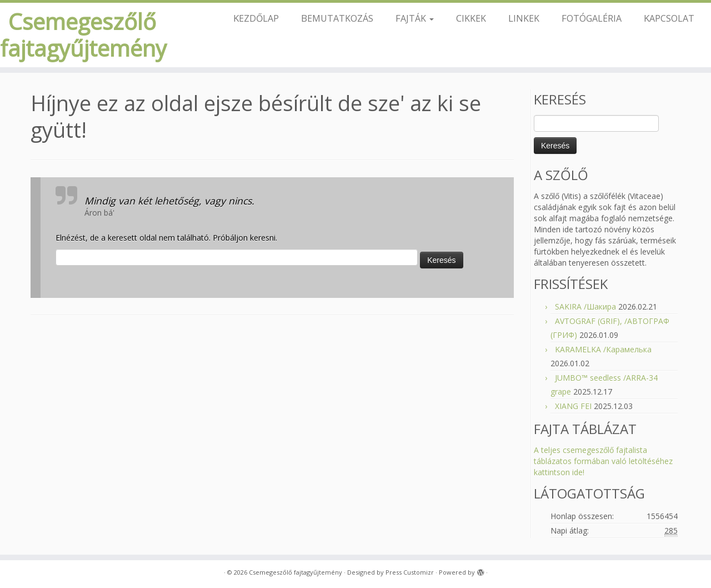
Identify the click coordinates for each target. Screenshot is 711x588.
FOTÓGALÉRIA (592, 18)
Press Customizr (410, 572)
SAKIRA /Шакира (585, 307)
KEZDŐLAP (256, 18)
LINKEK (524, 18)
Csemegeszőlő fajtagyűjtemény (82, 35)
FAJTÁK (415, 18)
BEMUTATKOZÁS (337, 18)
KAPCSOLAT (669, 18)
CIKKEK (471, 18)
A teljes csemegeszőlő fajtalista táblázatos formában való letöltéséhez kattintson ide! (603, 461)
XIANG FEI (573, 406)
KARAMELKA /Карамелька (603, 349)
